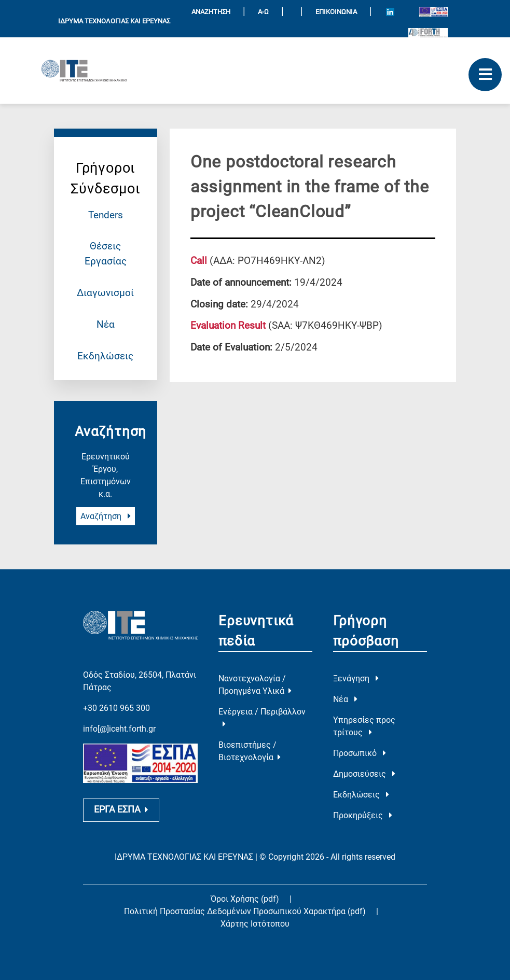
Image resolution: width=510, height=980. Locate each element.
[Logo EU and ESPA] (433, 11)
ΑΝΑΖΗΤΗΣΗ (211, 12)
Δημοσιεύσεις (364, 774)
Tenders (106, 215)
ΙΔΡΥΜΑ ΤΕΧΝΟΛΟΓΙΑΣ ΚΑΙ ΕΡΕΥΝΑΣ (114, 21)
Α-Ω (263, 12)
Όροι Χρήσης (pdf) (245, 899)
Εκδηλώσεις (105, 356)
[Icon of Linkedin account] (390, 12)
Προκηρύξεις (363, 815)
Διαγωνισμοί (105, 293)
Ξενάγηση (356, 678)
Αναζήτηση (106, 516)
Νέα (106, 324)
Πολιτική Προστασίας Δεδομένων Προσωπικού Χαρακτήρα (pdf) (246, 911)
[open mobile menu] (485, 75)
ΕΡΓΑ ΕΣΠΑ (121, 809)
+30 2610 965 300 (116, 708)
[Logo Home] (84, 71)
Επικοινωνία (336, 12)
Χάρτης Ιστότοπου (255, 924)
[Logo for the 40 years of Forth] (428, 33)
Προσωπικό (360, 753)
